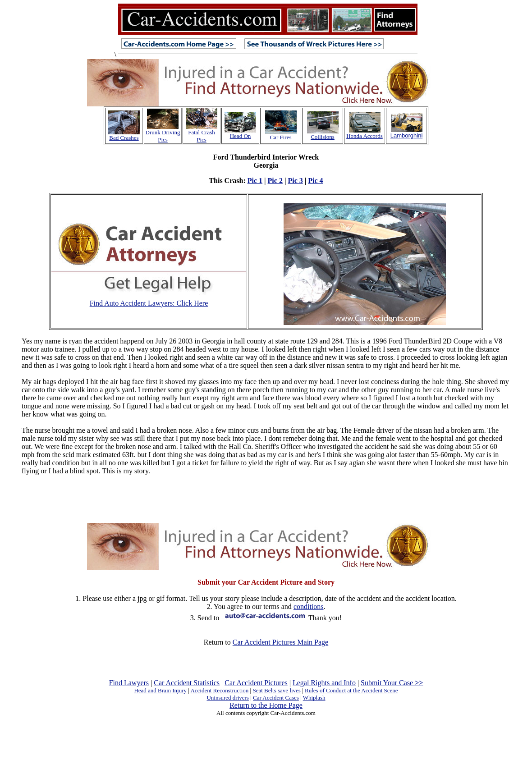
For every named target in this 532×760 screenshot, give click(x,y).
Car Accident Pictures (256, 683)
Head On (241, 136)
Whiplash (314, 698)
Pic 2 (275, 181)
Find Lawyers (129, 683)
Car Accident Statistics (187, 683)
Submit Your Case (392, 683)
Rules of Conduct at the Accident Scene (351, 690)
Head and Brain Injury (160, 690)
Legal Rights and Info (324, 683)
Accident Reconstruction (219, 690)
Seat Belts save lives (277, 690)
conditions (309, 607)
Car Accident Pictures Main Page (280, 642)
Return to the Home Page (266, 705)
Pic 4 (315, 181)
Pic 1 (255, 181)
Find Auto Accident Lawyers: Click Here (149, 303)
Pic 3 (295, 181)
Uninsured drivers (228, 698)
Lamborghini (407, 135)
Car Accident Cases (276, 698)
